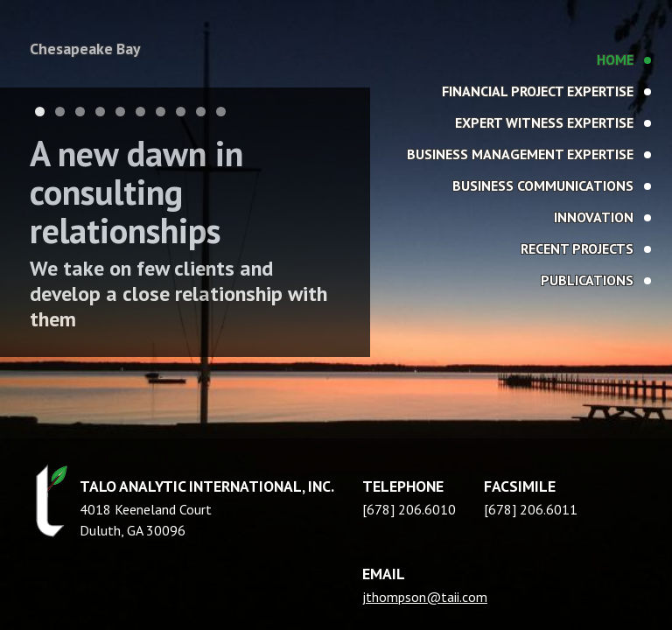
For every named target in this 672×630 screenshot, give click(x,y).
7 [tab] (161, 112)
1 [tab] (40, 112)
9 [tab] (201, 112)
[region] (336, 315)
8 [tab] (181, 112)
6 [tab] (140, 112)
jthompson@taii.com (425, 597)
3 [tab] (80, 112)
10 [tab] (221, 112)
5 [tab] (120, 112)
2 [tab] (60, 112)
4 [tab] (100, 112)
